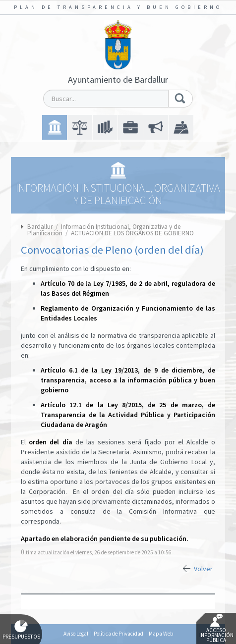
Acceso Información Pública (216, 629)
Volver (203, 569)
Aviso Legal (76, 634)
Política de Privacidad (118, 634)
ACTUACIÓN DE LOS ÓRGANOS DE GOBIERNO (132, 233)
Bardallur (40, 227)
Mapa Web (161, 634)
